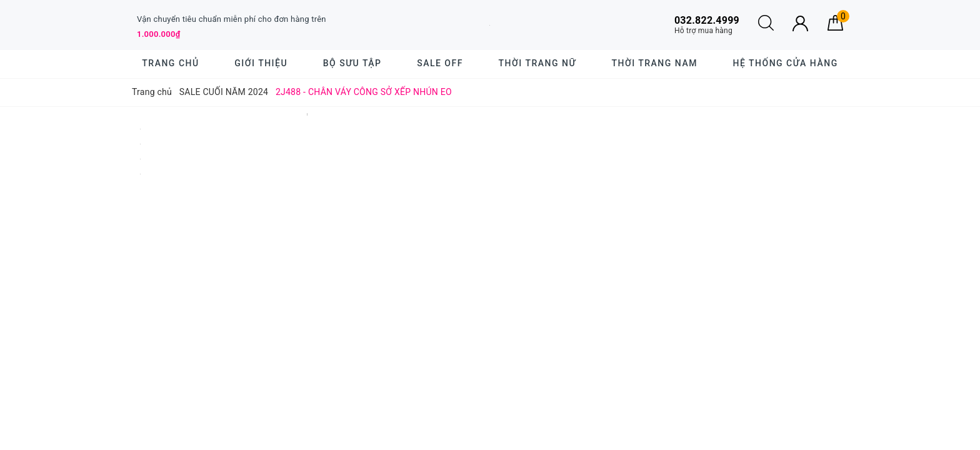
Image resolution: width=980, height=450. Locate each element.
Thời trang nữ (537, 63)
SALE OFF (440, 63)
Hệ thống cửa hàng (786, 63)
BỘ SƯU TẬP (352, 63)
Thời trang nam (654, 63)
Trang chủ (170, 63)
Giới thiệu (261, 63)
